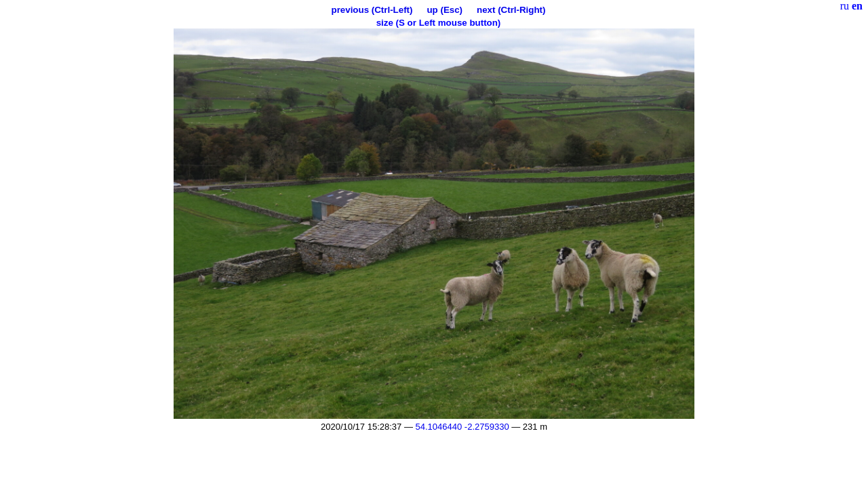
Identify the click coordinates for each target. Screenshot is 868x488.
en (857, 6)
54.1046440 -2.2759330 (462, 427)
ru (845, 6)
